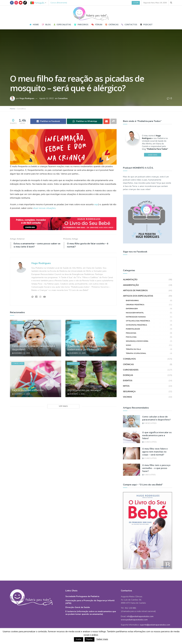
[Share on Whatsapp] (85, 121)
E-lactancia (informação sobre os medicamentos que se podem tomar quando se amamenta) (91, 605)
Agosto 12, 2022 (46, 98)
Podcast (146, 24)
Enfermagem (132, 301)
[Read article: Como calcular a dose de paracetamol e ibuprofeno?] (36, 338)
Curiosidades (131, 362)
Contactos (129, 24)
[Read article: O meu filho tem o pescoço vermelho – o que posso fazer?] (132, 462)
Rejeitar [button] (90, 639)
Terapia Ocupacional (136, 346)
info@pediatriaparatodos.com (140, 609)
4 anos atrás (149, 467)
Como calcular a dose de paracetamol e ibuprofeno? (156, 411)
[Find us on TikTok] (25, 3)
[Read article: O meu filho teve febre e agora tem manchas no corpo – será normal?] (132, 446)
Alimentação (130, 272)
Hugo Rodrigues (27, 98)
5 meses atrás (149, 416)
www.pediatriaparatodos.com (134, 612)
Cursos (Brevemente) (59, 3)
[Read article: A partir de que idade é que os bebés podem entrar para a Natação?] (91, 338)
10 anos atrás (149, 435)
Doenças (128, 368)
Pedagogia (131, 326)
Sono (128, 338)
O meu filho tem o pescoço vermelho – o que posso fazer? (156, 461)
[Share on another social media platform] (113, 121)
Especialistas (62, 24)
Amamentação (131, 278)
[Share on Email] (106, 121)
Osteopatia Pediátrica (136, 317)
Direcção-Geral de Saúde (78, 600)
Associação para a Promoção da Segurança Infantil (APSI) (90, 594)
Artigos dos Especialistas (138, 289)
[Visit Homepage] (91, 13)
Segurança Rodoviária (137, 334)
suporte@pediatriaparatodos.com (155, 617)
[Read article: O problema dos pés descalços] (91, 379)
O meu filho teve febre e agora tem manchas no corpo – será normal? (155, 444)
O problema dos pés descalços (84, 390)
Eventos (128, 373)
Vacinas (127, 389)
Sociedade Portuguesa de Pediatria (82, 589)
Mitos (126, 379)
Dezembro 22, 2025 (21, 353)
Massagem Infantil (135, 305)
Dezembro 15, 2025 (77, 353)
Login (136, 3)
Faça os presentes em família (28, 390)
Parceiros (81, 24)
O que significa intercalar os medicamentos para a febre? (157, 428)
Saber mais (102, 639)
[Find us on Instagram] (16, 3)
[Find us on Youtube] (21, 3)
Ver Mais (63, 406)
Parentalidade (133, 322)
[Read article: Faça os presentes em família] (36, 379)
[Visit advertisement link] (63, 224)
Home (34, 24)
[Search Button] (171, 3)
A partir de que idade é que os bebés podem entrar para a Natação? (87, 348)
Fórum (97, 24)
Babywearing (132, 293)
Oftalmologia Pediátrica (138, 313)
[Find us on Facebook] (12, 3)
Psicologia (131, 330)
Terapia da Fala (133, 342)
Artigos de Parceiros (135, 283)
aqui (96, 204)
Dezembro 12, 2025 (21, 394)
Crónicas (112, 24)
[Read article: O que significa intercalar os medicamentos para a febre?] (132, 429)
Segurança (129, 384)
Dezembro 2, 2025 (76, 394)
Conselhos (63, 98)
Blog (46, 24)
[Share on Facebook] (48, 121)
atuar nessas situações (44, 208)
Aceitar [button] (79, 639)
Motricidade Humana (136, 309)
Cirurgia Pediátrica (135, 297)
